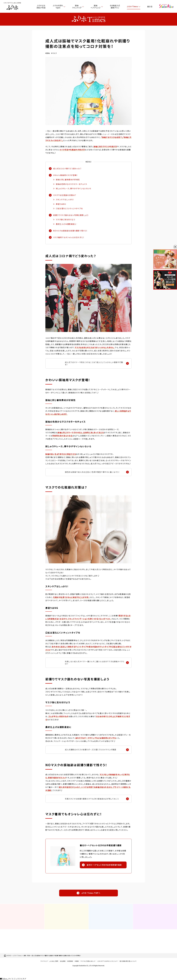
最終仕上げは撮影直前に (66, 224)
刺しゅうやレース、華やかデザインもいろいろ (73, 189)
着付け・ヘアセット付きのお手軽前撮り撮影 (102, 865)
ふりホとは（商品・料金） (41, 7)
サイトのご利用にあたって (88, 961)
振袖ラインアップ (77, 7)
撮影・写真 (27, 956)
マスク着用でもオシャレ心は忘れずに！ (69, 237)
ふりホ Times (133, 7)
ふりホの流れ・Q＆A (58, 7)
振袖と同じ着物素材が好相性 (68, 180)
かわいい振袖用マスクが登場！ (65, 175)
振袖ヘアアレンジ (96, 7)
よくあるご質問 (54, 961)
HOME (8, 956)
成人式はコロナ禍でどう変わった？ (67, 169)
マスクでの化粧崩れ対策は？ (65, 195)
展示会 (150, 7)
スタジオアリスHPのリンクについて (107, 961)
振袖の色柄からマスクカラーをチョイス (71, 184)
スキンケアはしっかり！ (65, 200)
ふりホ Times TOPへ (88, 893)
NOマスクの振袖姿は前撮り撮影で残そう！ (70, 231)
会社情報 (63, 961)
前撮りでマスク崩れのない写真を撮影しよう (71, 215)
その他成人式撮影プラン (115, 7)
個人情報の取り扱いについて (128, 961)
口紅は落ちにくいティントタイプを (69, 209)
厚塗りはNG (61, 204)
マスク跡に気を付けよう (65, 220)
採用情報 (70, 961)
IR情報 (77, 961)
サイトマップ (44, 961)
